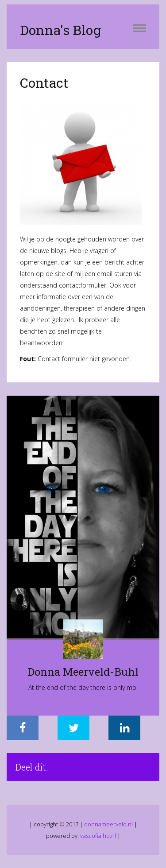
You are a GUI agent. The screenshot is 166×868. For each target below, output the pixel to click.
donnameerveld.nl (108, 824)
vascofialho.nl (98, 836)
